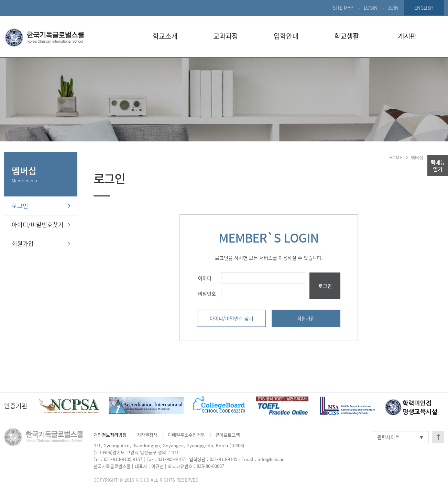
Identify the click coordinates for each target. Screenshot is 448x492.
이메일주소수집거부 (186, 435)
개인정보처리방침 (110, 435)
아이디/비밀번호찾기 (38, 224)
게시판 (407, 36)
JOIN (393, 8)
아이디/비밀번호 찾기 (232, 318)
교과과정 (226, 36)
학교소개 (165, 36)
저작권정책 (147, 435)
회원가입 (23, 243)
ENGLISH (424, 8)
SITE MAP (343, 8)
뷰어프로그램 (228, 435)
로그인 (20, 206)
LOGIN (371, 8)
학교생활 (347, 36)
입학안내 (286, 36)
